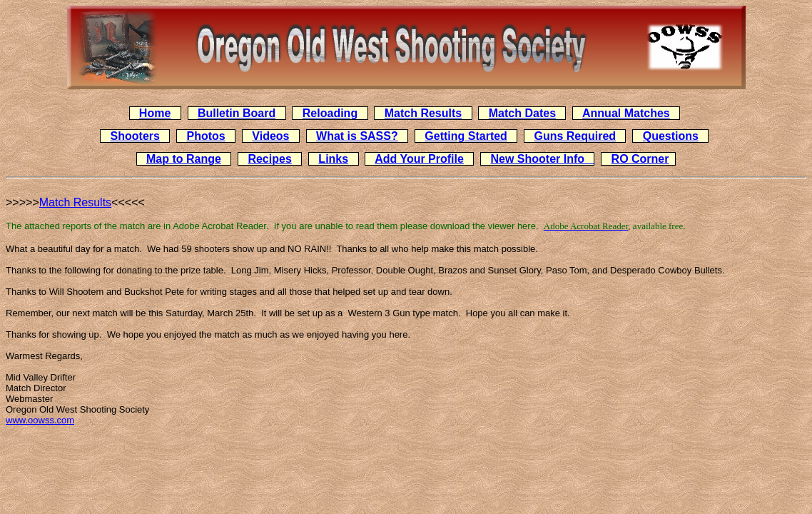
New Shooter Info (542, 159)
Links (333, 159)
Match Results (423, 113)
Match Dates (522, 113)
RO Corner (640, 159)
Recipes (269, 159)
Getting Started (466, 136)
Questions (671, 136)
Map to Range (184, 159)
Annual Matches (626, 113)
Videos (270, 136)
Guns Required (575, 136)
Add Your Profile (419, 159)
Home (155, 113)
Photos (206, 136)
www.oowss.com (40, 420)
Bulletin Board (237, 113)
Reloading (330, 113)
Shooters (135, 136)
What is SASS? (357, 136)
